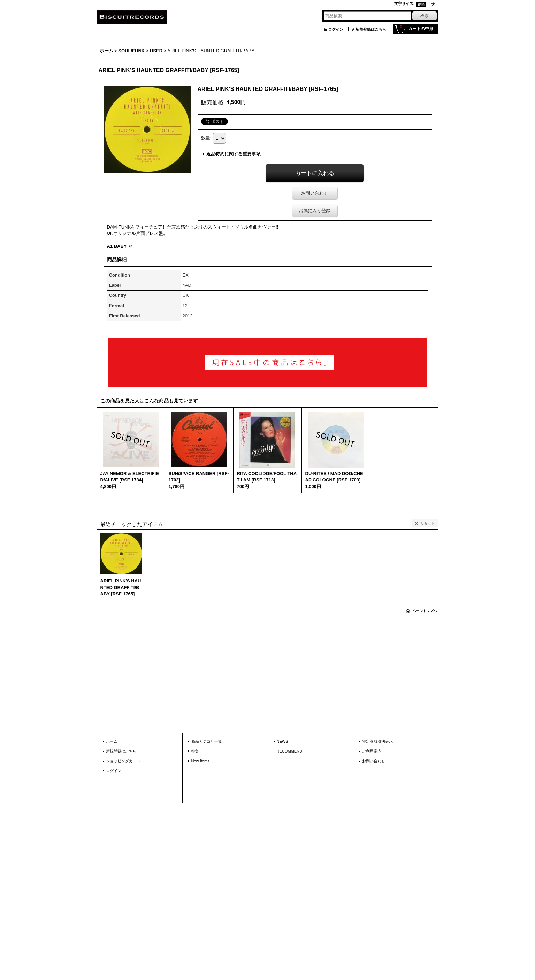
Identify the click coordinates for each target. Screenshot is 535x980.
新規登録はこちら (371, 29)
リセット (428, 523)
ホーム (112, 741)
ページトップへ (425, 611)
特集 (195, 751)
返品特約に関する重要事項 (234, 154)
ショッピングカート (123, 761)
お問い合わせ (315, 193)
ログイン (336, 29)
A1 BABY (120, 246)
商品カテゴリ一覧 (207, 741)
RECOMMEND (290, 751)
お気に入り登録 (315, 211)
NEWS (282, 741)
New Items (200, 761)
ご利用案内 (372, 751)
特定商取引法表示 (377, 741)
